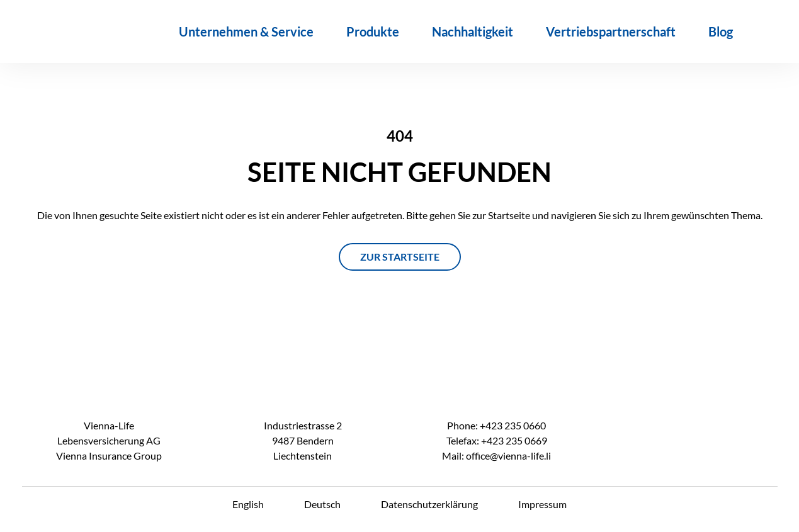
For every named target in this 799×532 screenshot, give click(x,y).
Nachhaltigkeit (473, 31)
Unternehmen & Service (246, 31)
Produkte (373, 31)
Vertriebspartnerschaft (611, 31)
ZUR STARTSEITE (400, 257)
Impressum (542, 504)
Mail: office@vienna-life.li (496, 456)
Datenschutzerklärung (429, 504)
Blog (721, 31)
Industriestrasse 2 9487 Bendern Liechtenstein (303, 440)
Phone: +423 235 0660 (496, 425)
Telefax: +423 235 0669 (497, 440)
